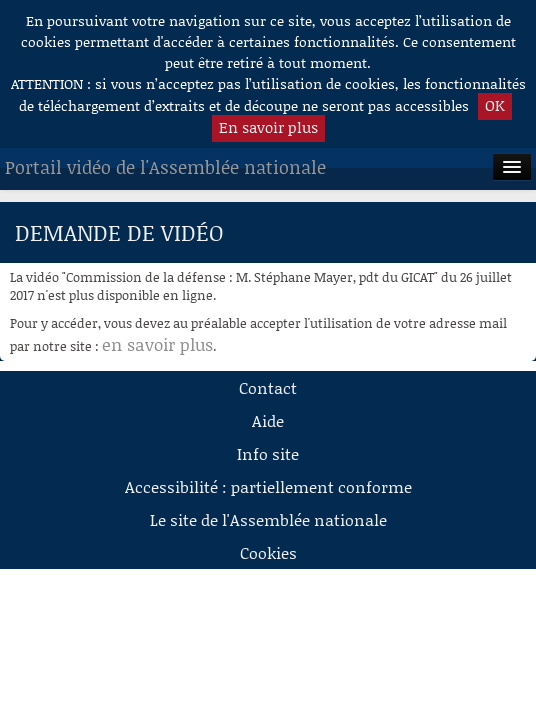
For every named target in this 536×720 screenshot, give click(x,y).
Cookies (268, 552)
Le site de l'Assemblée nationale (268, 519)
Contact (268, 387)
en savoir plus (157, 344)
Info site (268, 453)
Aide (268, 420)
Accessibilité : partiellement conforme (268, 486)
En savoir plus (268, 127)
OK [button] (495, 105)
